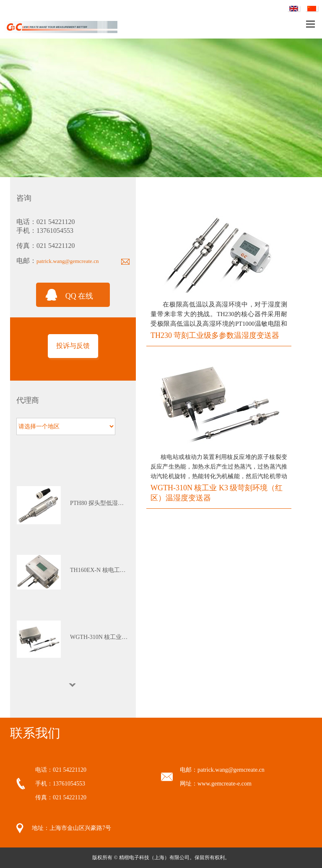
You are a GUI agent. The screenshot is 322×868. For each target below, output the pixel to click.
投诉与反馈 (73, 346)
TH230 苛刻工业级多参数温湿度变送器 (215, 335)
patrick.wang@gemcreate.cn (68, 261)
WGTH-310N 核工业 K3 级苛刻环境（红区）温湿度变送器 (217, 493)
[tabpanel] (73, 505)
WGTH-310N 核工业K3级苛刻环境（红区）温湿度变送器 (100, 637)
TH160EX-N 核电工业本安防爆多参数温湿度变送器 (100, 570)
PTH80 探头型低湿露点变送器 (100, 503)
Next (73, 685)
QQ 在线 (79, 296)
